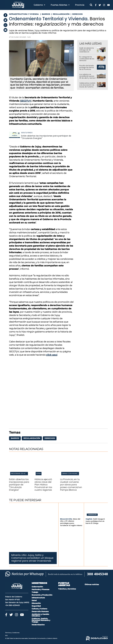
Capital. (89, 519)
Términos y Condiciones (12, 633)
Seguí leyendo (27, 133)
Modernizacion (38, 625)
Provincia (80, 5)
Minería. (16, 555)
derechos (50, 438)
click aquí (52, 355)
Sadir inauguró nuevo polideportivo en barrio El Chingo (95, 521)
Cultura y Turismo (39, 609)
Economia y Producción (42, 595)
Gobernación (92, 515)
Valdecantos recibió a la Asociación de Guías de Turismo (87, 85)
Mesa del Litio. (66, 519)
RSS (6, 636)
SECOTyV (26, 101)
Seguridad (36, 606)
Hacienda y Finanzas (40, 589)
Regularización (32, 438)
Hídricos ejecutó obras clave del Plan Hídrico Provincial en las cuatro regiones (43, 485)
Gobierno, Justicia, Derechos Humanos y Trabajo (41, 620)
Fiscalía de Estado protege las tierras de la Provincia (87, 67)
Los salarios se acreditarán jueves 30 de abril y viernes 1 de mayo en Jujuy (88, 77)
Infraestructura (38, 598)
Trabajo (35, 592)
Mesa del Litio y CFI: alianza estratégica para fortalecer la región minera (71, 522)
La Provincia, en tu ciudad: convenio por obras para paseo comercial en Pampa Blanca (71, 485)
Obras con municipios (72, 474)
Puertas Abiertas (60, 5)
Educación (36, 603)
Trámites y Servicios (67, 589)
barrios (15, 438)
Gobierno (39, 5)
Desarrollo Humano (40, 611)
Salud (34, 600)
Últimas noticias (92, 584)
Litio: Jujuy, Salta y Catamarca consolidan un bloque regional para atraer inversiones (32, 558)
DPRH (39, 474)
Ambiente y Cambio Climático (40, 615)
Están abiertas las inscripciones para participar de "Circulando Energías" (46, 137)
